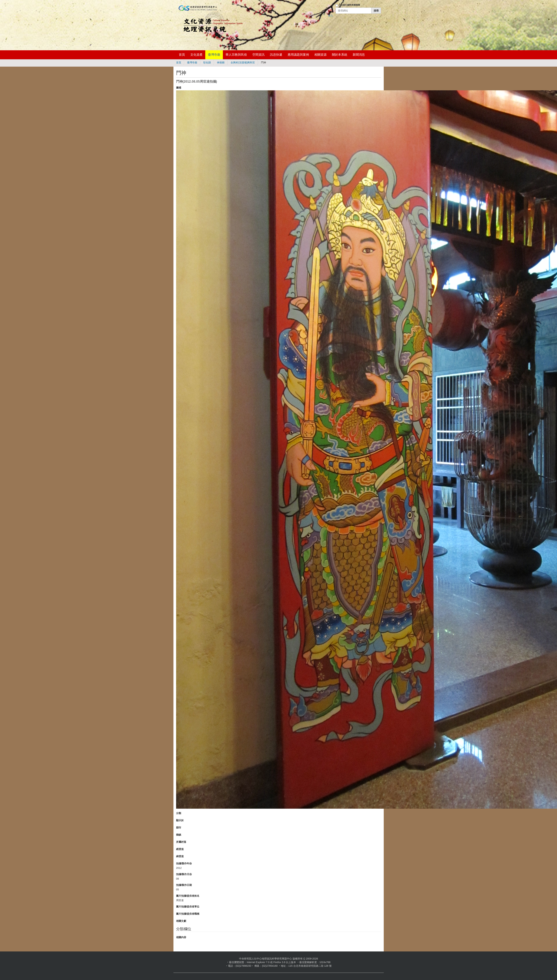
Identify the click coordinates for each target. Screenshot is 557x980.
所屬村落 (181, 842)
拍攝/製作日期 (184, 885)
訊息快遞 (276, 55)
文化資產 (196, 55)
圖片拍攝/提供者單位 (188, 907)
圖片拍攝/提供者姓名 (188, 896)
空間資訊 (258, 55)
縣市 (179, 828)
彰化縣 (207, 62)
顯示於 (180, 820)
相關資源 (320, 55)
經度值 (180, 849)
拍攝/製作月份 (184, 874)
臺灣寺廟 (214, 55)
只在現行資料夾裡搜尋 (349, 5)
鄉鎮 (179, 835)
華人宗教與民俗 (236, 55)
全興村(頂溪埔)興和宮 (243, 62)
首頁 (182, 55)
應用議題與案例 (298, 55)
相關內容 (181, 937)
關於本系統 (340, 55)
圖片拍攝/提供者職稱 (188, 914)
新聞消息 (359, 55)
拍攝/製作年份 (184, 863)
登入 (331, 16)
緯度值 (180, 856)
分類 (179, 813)
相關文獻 (181, 921)
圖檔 (179, 88)
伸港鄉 (221, 62)
